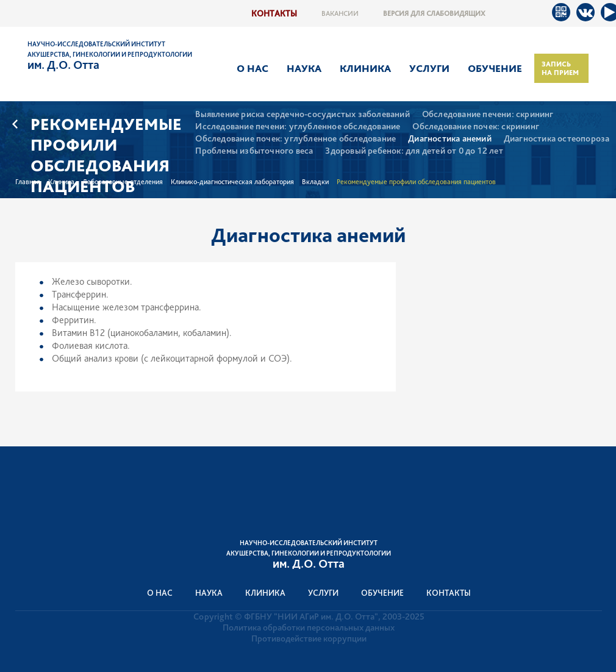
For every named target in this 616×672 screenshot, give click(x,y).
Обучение (495, 68)
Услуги (429, 68)
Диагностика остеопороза (557, 139)
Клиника (365, 68)
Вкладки (315, 182)
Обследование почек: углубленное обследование (295, 139)
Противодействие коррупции (309, 638)
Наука (304, 68)
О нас (252, 68)
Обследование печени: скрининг (488, 114)
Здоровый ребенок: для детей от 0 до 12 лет (414, 151)
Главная (28, 182)
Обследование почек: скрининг (476, 127)
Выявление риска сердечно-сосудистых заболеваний (302, 114)
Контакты (274, 13)
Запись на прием (560, 68)
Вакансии (340, 13)
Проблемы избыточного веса (254, 151)
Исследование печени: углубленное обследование (298, 127)
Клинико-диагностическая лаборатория (232, 182)
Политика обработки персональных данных (309, 627)
